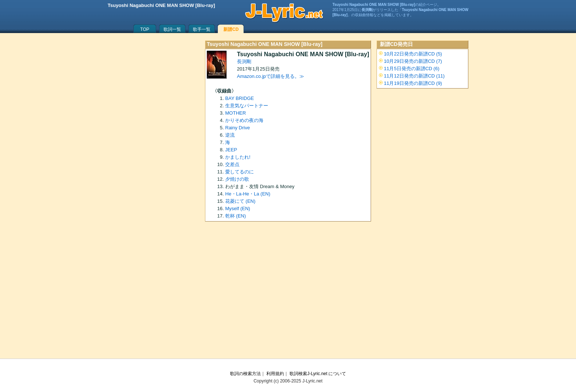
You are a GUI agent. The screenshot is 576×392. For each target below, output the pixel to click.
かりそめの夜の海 (244, 120)
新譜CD (231, 29)
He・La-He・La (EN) (248, 194)
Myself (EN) (238, 208)
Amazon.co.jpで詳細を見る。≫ (271, 76)
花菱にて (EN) (240, 201)
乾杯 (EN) (235, 216)
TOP (145, 29)
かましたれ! (238, 157)
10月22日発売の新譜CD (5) (413, 54)
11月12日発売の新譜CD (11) (414, 76)
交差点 (232, 164)
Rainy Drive (237, 128)
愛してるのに (240, 172)
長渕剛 (244, 62)
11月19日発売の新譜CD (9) (413, 83)
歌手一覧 (202, 29)
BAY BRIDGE (240, 98)
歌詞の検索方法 (245, 374)
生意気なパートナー (247, 106)
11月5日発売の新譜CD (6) (412, 69)
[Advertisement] (288, 292)
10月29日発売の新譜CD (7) (413, 61)
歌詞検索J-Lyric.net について (318, 374)
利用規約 (275, 374)
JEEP (231, 150)
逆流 (230, 135)
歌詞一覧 (172, 29)
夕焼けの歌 (237, 179)
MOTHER (235, 113)
